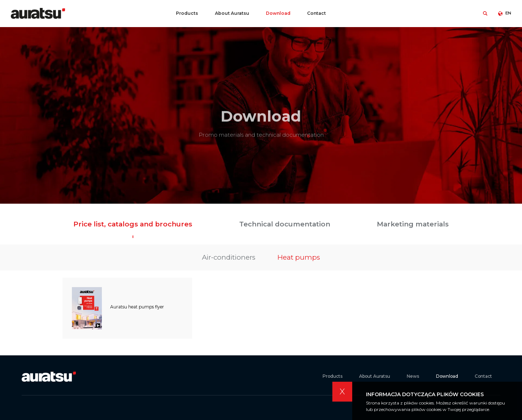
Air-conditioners (229, 257)
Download (278, 13)
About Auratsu (232, 13)
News (413, 376)
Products (187, 13)
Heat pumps (299, 257)
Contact (316, 13)
